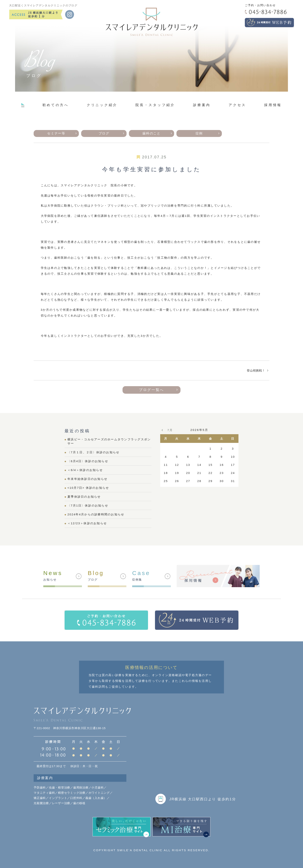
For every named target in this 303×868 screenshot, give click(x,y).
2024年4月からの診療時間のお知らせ (96, 514)
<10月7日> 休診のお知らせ (88, 488)
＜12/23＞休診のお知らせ (87, 523)
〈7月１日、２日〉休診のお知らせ (93, 452)
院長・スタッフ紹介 (155, 105)
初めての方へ (56, 105)
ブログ (104, 133)
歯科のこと (151, 133)
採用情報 (273, 105)
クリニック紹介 (102, 105)
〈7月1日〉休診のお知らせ (88, 505)
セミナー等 (56, 133)
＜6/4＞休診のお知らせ (85, 470)
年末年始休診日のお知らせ (87, 479)
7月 (170, 430)
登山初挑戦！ (256, 370)
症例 (199, 133)
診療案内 (202, 105)
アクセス (237, 105)
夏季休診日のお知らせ (84, 497)
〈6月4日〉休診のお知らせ (88, 461)
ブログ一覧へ (151, 390)
